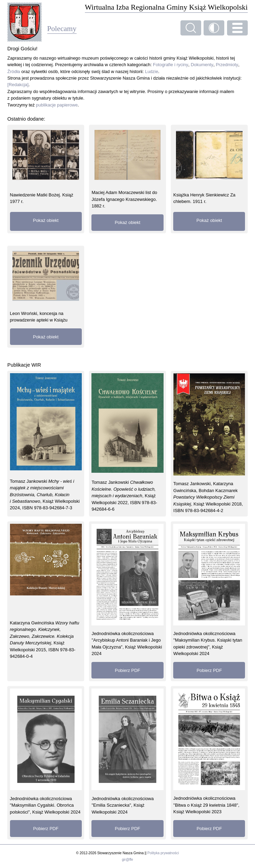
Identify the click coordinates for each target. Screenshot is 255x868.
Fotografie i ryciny (170, 65)
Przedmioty (227, 65)
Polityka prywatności (163, 853)
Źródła (14, 72)
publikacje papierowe (57, 105)
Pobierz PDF (127, 670)
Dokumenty (202, 65)
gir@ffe (127, 860)
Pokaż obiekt (46, 220)
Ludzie (151, 72)
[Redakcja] (18, 85)
